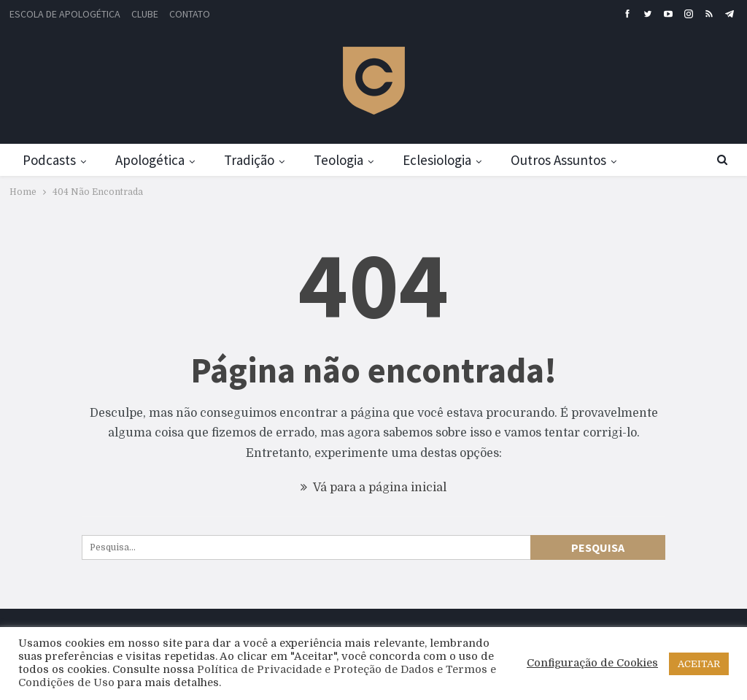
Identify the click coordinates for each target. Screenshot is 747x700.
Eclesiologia (437, 160)
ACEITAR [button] (699, 664)
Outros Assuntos (558, 160)
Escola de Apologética (65, 14)
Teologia (338, 160)
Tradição (249, 160)
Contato (190, 14)
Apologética (150, 160)
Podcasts (49, 160)
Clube (145, 14)
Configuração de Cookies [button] (592, 663)
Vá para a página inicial (373, 488)
